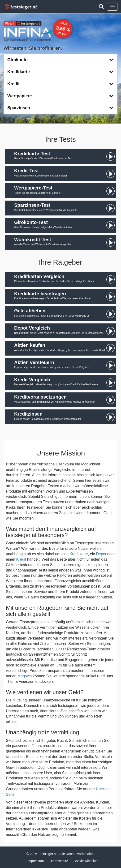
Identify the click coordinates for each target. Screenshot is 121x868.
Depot (101, 554)
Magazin (25, 676)
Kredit (21, 559)
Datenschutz (59, 861)
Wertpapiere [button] (60, 96)
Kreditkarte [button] (60, 72)
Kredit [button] (60, 84)
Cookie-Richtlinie (86, 861)
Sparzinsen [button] (60, 108)
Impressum (36, 861)
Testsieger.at (47, 854)
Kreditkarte (79, 554)
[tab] (60, 60)
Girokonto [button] (60, 60)
